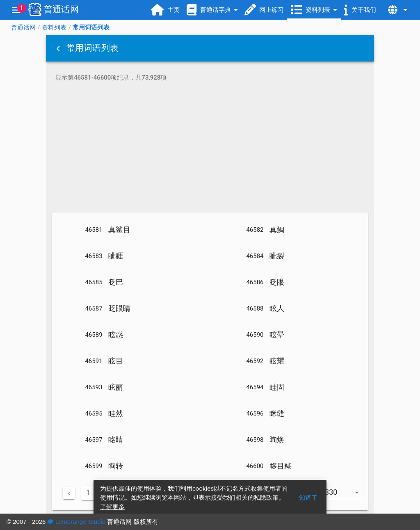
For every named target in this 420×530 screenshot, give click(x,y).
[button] (59, 48)
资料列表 (54, 27)
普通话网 (23, 27)
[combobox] (344, 496)
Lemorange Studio (76, 522)
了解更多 (112, 507)
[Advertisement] (210, 148)
